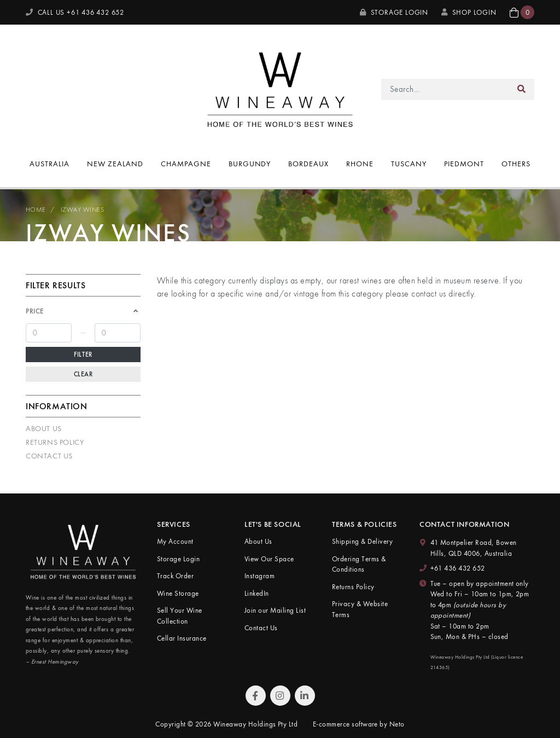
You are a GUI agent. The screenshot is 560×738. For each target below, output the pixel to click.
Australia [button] (49, 164)
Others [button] (516, 164)
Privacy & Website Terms (360, 609)
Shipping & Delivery (362, 541)
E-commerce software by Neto (359, 724)
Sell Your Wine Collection (180, 616)
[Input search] (445, 89)
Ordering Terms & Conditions (359, 564)
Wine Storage (178, 593)
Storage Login (394, 12)
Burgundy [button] (250, 164)
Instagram (259, 576)
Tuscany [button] (409, 164)
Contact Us (49, 456)
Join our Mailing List (275, 610)
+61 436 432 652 (458, 568)
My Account (175, 541)
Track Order (175, 576)
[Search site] (522, 89)
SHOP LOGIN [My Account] (469, 12)
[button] (522, 12)
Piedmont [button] (464, 164)
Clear (83, 374)
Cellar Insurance (182, 638)
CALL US (75, 12)
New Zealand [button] (115, 164)
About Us (44, 428)
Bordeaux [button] (308, 164)
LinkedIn (257, 593)
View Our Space (269, 559)
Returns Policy (55, 442)
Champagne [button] (186, 164)
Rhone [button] (360, 164)
